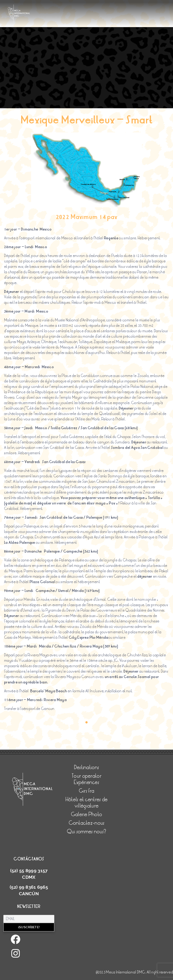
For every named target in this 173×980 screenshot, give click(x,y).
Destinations (86, 767)
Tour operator (86, 776)
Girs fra (86, 791)
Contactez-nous (87, 823)
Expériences (86, 782)
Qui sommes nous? (86, 832)
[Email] (29, 919)
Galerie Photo (87, 814)
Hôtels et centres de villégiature (87, 803)
